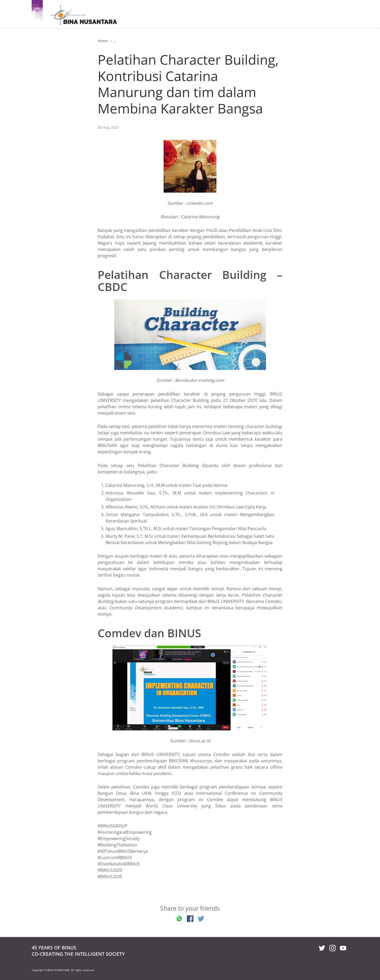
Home (103, 41)
